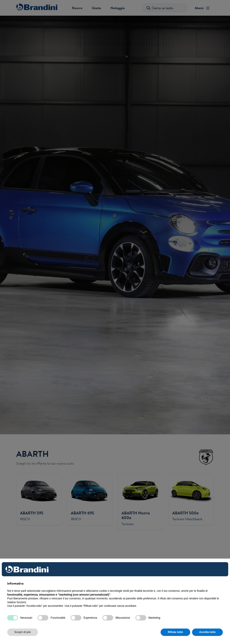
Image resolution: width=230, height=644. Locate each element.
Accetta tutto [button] (207, 632)
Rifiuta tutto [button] (175, 632)
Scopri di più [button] (23, 632)
